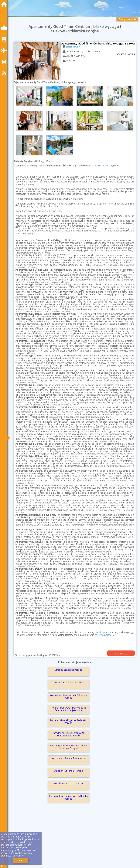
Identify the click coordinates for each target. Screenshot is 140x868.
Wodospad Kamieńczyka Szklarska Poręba (68, 696)
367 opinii (103, 166)
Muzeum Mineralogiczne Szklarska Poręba (68, 722)
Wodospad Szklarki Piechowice (68, 758)
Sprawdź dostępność (121, 653)
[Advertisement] (75, 840)
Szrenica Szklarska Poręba (68, 670)
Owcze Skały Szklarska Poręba (68, 682)
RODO (19, 856)
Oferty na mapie (127, 19)
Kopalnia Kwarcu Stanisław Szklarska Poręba (68, 797)
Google (27, 837)
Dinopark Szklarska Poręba (68, 771)
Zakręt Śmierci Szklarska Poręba (68, 783)
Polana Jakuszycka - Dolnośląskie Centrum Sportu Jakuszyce (68, 709)
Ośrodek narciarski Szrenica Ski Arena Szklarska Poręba (68, 734)
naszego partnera (104, 635)
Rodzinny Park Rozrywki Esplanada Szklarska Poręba (68, 747)
